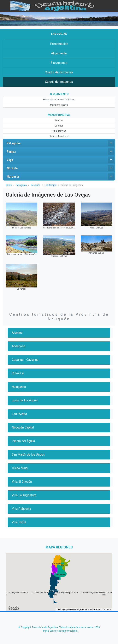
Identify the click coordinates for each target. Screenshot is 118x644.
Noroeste (61, 176)
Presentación (59, 44)
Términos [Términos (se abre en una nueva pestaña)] (107, 609)
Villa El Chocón (22, 482)
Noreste (61, 168)
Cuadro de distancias (59, 72)
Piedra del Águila (23, 441)
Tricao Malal (20, 468)
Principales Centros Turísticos (59, 100)
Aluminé (17, 333)
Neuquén (36, 185)
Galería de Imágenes (59, 82)
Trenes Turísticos (59, 136)
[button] (54, 591)
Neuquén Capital (23, 427)
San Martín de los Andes (28, 455)
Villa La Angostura (24, 495)
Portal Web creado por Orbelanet (60, 631)
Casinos (59, 126)
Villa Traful (19, 522)
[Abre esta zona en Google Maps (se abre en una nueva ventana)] (13, 608)
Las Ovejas (50, 185)
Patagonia (61, 143)
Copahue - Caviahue (25, 360)
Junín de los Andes (25, 400)
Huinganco (19, 387)
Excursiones (59, 63)
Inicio (9, 185)
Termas (59, 121)
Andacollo (18, 346)
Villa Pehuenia (21, 509)
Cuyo (61, 160)
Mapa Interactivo (59, 105)
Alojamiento (59, 53)
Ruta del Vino (59, 131)
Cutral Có (18, 373)
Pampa (61, 151)
